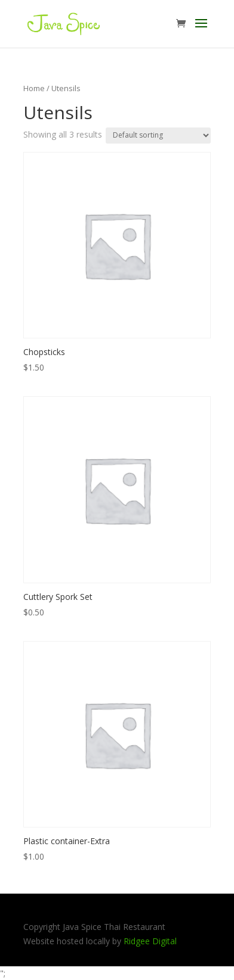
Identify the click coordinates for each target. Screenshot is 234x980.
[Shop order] (158, 136)
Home (34, 88)
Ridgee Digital (150, 941)
